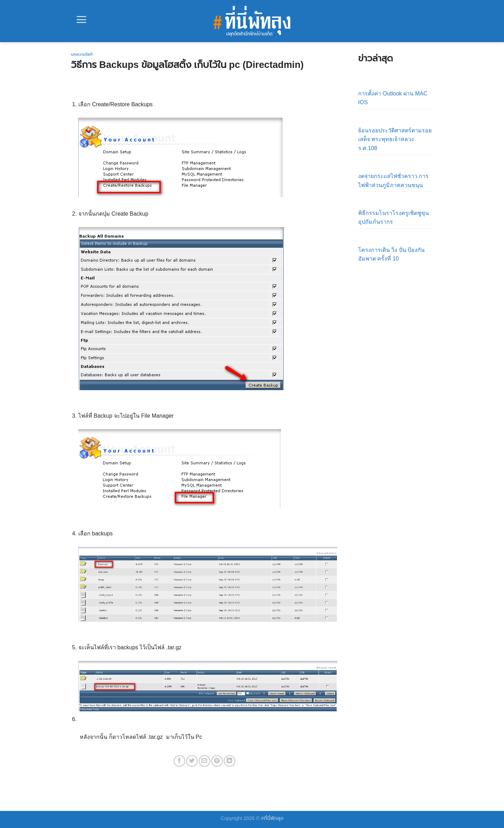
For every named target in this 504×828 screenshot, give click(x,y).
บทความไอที (82, 54)
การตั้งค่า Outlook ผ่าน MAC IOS (393, 98)
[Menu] (81, 20)
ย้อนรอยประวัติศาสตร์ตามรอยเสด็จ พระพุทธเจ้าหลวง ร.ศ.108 (395, 139)
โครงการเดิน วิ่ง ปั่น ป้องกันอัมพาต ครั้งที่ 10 (391, 254)
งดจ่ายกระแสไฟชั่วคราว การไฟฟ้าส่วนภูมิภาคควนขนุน (393, 181)
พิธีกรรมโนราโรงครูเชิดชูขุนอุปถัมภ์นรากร (393, 218)
